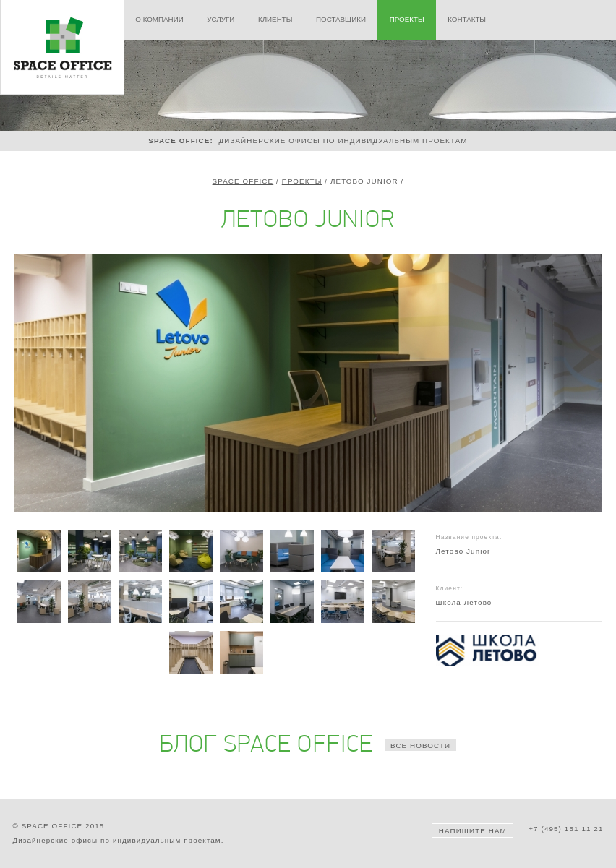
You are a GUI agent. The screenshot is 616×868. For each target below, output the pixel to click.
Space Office (243, 181)
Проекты (302, 181)
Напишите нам (473, 831)
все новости (420, 745)
